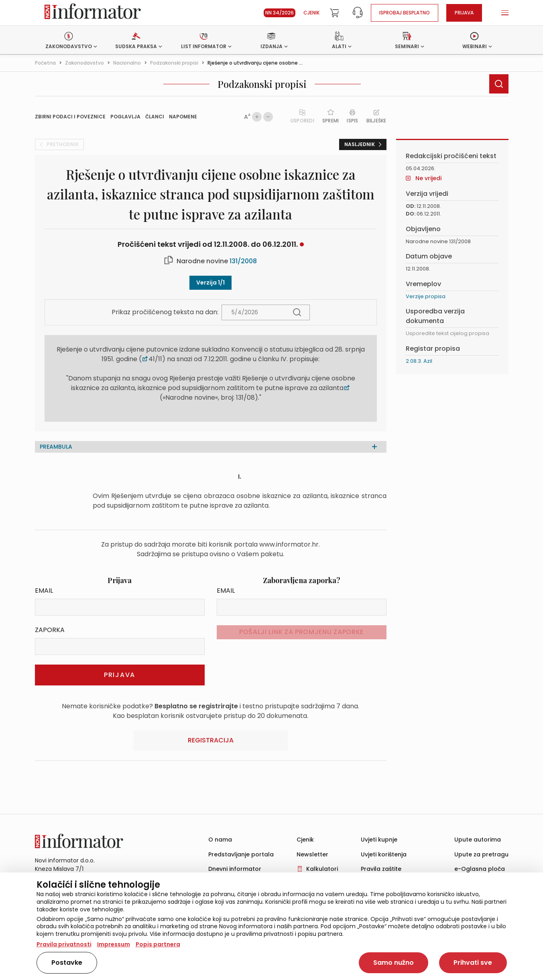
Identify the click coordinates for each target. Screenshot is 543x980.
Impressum (114, 944)
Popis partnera (158, 944)
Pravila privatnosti (64, 944)
